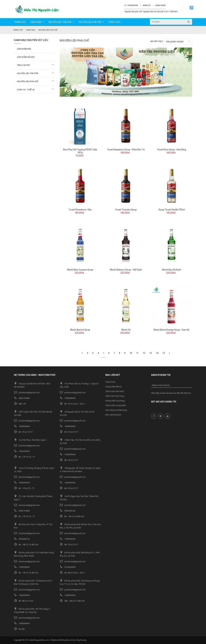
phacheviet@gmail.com (27, 392)
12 (144, 353)
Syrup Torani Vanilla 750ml (172, 209)
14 (157, 353)
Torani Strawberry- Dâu (80, 209)
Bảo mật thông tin (113, 415)
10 (131, 353)
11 (137, 353)
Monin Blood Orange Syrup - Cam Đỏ (172, 330)
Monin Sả (126, 330)
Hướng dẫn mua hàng (115, 401)
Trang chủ (18, 30)
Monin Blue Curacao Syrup (80, 270)
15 (164, 353)
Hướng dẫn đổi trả (113, 386)
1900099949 (131, 5)
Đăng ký (147, 5)
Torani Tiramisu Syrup (126, 209)
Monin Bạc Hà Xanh (172, 270)
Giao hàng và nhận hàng (116, 410)
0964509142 (68, 511)
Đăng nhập (161, 5)
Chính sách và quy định (116, 405)
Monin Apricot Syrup (80, 330)
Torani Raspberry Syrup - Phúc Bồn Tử (126, 149)
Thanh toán (110, 382)
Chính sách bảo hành (115, 391)
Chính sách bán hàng (115, 396)
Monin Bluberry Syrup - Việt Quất (126, 270)
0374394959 (68, 567)
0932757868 (22, 398)
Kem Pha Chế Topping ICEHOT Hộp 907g (80, 151)
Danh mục (31, 30)
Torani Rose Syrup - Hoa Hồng (172, 149)
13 (151, 353)
